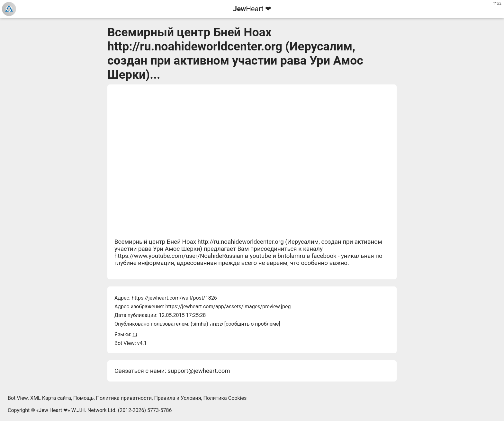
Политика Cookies (225, 398)
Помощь (83, 398)
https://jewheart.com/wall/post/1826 (174, 298)
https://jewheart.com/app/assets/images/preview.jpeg (228, 307)
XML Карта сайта (51, 398)
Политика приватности (124, 398)
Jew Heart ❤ (53, 410)
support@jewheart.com (199, 371)
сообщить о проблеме (252, 324)
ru (135, 334)
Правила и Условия (177, 398)
